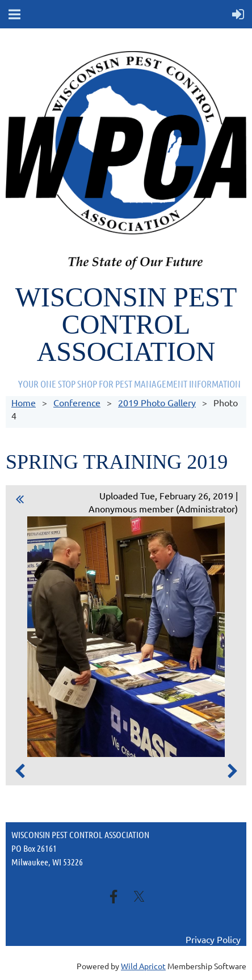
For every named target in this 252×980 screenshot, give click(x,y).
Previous (20, 771)
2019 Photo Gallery (157, 402)
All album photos (20, 501)
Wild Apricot (143, 966)
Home (24, 402)
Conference (77, 402)
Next (232, 771)
